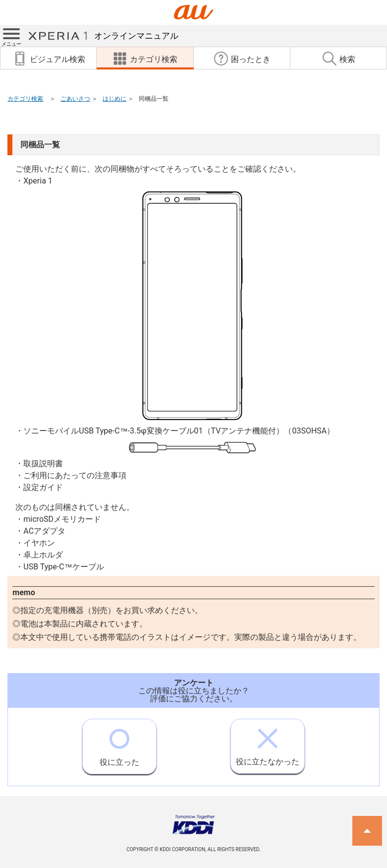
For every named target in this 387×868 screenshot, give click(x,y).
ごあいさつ (75, 99)
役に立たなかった (268, 743)
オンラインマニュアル (103, 36)
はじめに (114, 99)
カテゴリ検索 (25, 99)
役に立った (119, 743)
